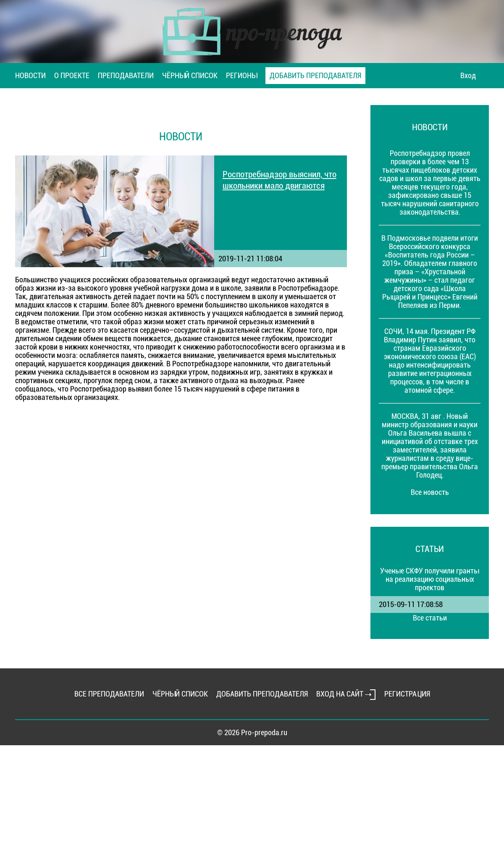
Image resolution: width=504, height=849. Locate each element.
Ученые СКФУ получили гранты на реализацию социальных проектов (430, 579)
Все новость (430, 492)
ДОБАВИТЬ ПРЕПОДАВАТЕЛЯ (315, 76)
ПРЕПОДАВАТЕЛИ (126, 76)
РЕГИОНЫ (241, 76)
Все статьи (430, 618)
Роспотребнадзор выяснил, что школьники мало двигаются (280, 180)
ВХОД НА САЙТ (346, 694)
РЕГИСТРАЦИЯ (407, 694)
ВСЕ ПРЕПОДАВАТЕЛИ (109, 694)
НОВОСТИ (30, 76)
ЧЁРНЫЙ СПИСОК (190, 76)
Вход (468, 76)
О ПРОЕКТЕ (72, 76)
